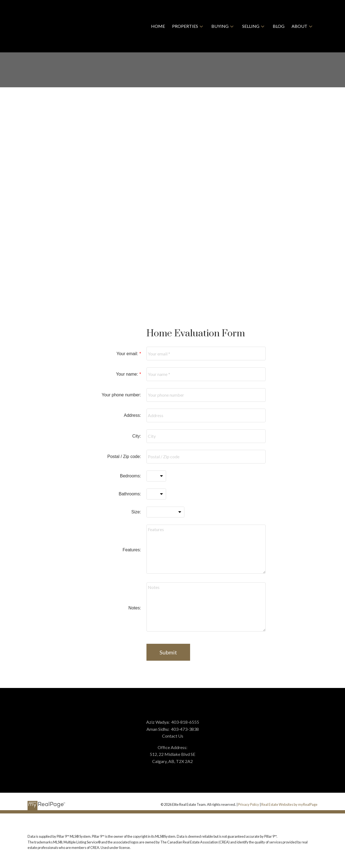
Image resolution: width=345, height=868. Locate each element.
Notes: (135, 608)
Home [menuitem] (158, 26)
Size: (136, 512)
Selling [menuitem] (251, 26)
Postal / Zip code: (124, 457)
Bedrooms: (130, 476)
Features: (132, 550)
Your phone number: (121, 395)
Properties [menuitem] (185, 26)
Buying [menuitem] (220, 26)
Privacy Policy (249, 804)
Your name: (128, 374)
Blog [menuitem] (279, 26)
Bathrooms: (130, 494)
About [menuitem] (299, 26)
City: (137, 436)
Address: (132, 415)
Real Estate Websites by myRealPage (289, 804)
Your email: (128, 354)
